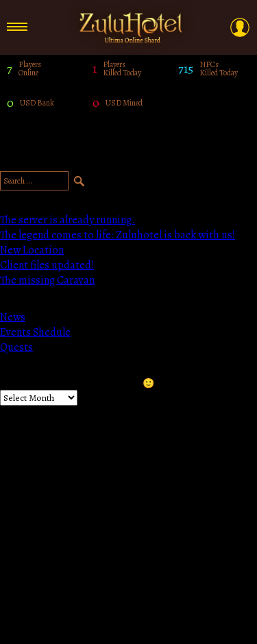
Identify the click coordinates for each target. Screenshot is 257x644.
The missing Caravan (47, 280)
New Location (32, 250)
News (13, 317)
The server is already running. (68, 220)
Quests (16, 347)
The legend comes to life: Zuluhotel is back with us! (118, 235)
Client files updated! (47, 265)
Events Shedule (35, 332)
